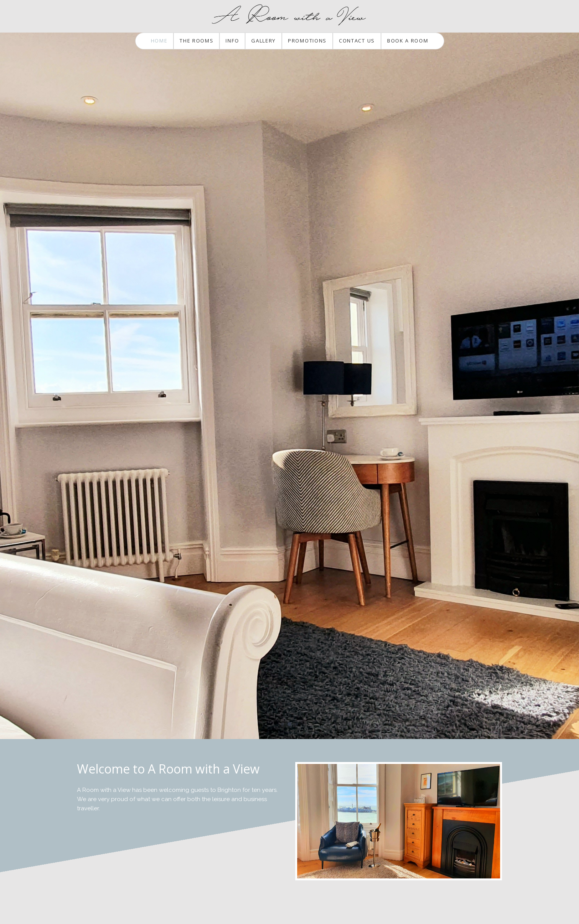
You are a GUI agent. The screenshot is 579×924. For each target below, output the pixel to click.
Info (232, 41)
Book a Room (408, 41)
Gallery (263, 41)
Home (159, 41)
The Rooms (196, 41)
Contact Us (357, 41)
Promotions (307, 41)
